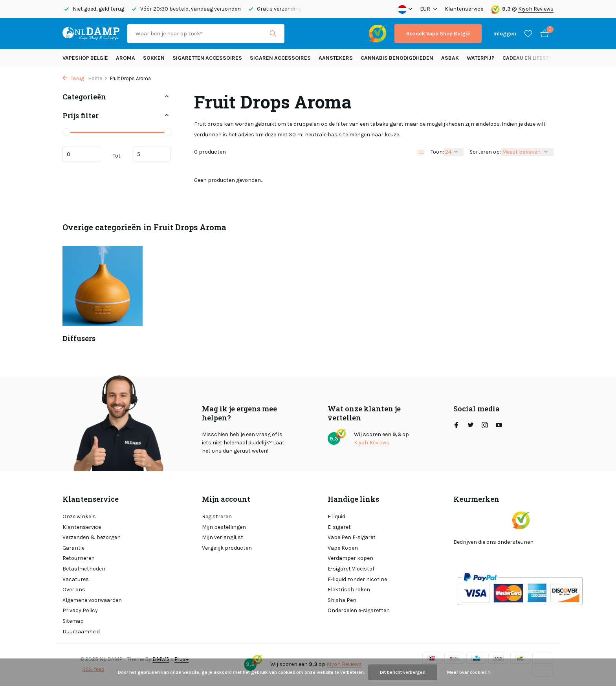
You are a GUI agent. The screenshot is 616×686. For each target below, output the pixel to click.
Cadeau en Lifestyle (530, 58)
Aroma (126, 58)
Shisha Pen (342, 600)
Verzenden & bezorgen (92, 537)
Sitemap (73, 621)
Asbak (450, 58)
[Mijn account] (505, 34)
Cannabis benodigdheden (397, 58)
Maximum (152, 154)
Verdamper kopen (350, 558)
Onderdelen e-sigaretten (359, 610)
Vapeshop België (85, 58)
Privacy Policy (80, 610)
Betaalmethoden (84, 569)
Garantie (73, 548)
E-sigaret (339, 527)
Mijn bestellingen (224, 527)
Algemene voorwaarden (92, 600)
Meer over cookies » (469, 672)
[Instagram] (485, 426)
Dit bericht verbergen (403, 672)
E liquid (336, 516)
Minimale (81, 154)
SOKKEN (154, 58)
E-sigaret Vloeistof (351, 569)
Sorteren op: (485, 152)
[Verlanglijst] (528, 33)
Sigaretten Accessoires (207, 58)
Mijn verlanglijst (223, 537)
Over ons (74, 590)
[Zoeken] (206, 34)
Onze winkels (79, 516)
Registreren (217, 516)
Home (98, 78)
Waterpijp (481, 58)
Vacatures (76, 579)
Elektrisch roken (349, 590)
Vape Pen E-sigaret (352, 537)
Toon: (437, 152)
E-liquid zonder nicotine (357, 579)
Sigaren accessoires (280, 58)
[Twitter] (471, 426)
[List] (421, 152)
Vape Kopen (343, 548)
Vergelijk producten (227, 548)
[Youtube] (499, 426)
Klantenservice (464, 9)
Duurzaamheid (81, 632)
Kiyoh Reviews (536, 9)
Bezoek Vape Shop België (438, 34)
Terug (73, 78)
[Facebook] (456, 426)
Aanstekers (336, 58)
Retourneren (79, 558)
